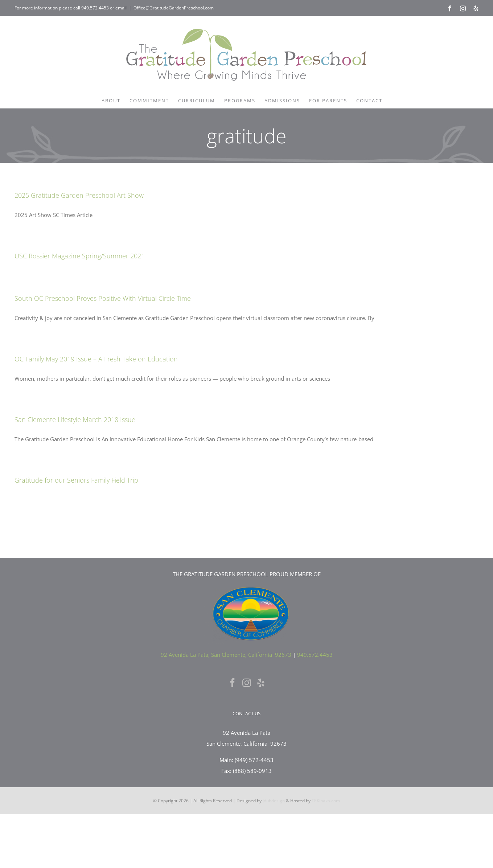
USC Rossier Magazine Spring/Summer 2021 (80, 256)
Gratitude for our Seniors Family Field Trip (76, 480)
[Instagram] (247, 683)
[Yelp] (261, 683)
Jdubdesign (274, 801)
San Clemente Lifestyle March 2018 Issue (75, 419)
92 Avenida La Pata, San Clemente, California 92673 (226, 655)
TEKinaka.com (326, 801)
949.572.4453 (95, 8)
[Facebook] (233, 683)
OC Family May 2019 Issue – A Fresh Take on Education (96, 359)
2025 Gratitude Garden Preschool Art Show (79, 195)
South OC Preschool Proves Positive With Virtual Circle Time (103, 298)
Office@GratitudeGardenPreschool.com (174, 8)
